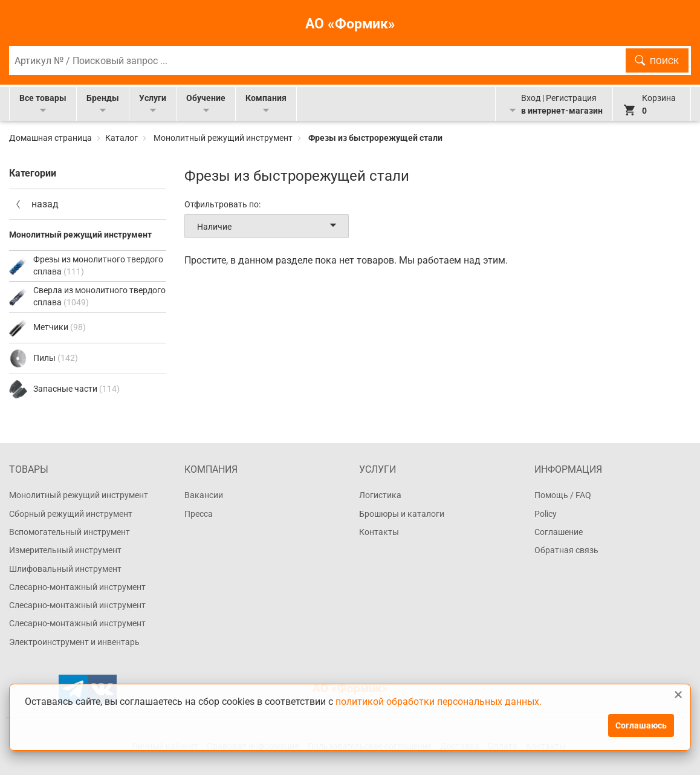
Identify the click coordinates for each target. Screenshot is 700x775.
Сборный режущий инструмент (71, 514)
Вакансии (204, 495)
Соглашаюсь (641, 725)
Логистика (380, 495)
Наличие (269, 226)
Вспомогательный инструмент (70, 532)
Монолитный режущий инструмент (223, 138)
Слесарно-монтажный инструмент (77, 587)
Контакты (379, 532)
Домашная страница (51, 138)
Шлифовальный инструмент (65, 569)
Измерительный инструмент (65, 550)
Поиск (664, 61)
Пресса (199, 514)
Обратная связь (566, 550)
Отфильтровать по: (222, 204)
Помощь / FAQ (563, 495)
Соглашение (559, 532)
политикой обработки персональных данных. (439, 702)
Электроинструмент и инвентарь (74, 642)
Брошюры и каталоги (402, 514)
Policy (546, 514)
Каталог (122, 138)
